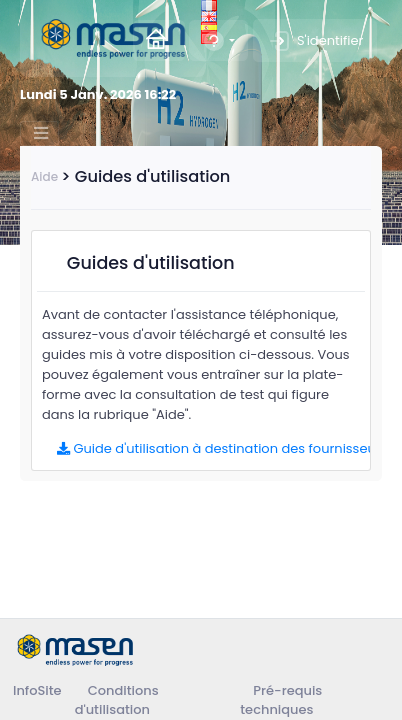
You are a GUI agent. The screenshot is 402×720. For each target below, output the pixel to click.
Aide (44, 176)
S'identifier (315, 41)
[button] (218, 40)
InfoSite (37, 690)
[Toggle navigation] (39, 133)
